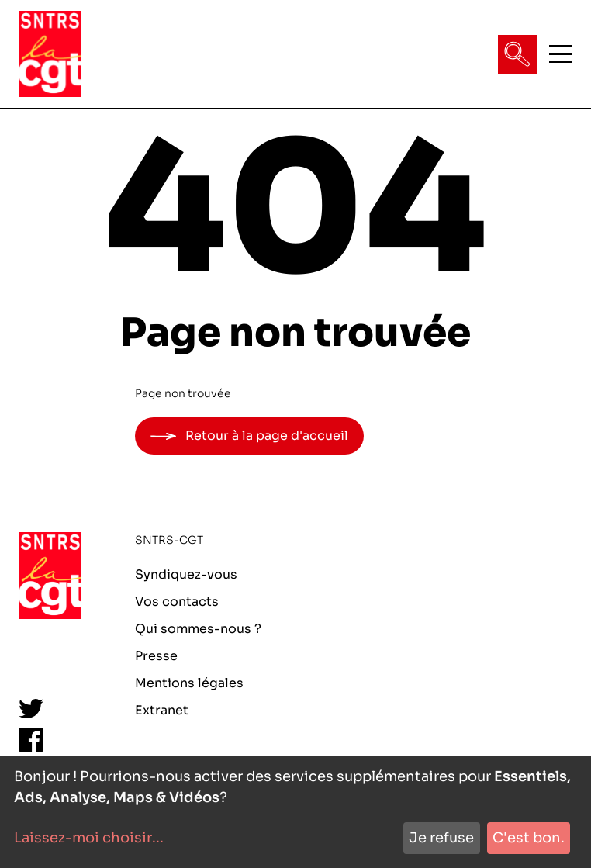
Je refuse (441, 838)
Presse (156, 656)
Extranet (162, 710)
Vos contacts (177, 602)
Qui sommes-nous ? (198, 629)
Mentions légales (189, 683)
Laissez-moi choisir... (89, 838)
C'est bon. (529, 838)
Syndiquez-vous (186, 574)
